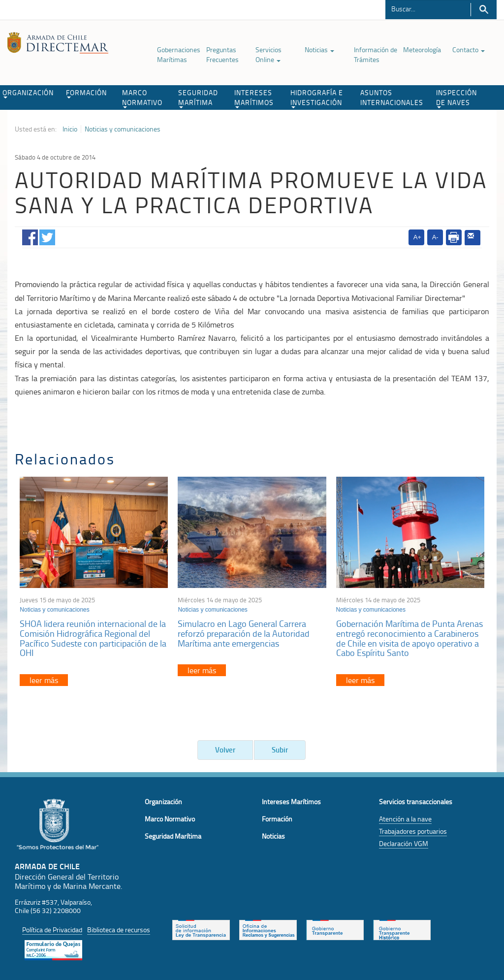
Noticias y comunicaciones (123, 129)
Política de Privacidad (52, 930)
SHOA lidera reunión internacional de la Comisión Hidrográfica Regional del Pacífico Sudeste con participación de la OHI (93, 638)
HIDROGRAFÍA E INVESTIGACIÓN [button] (317, 98)
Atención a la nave (405, 819)
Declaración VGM (404, 843)
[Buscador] (428, 8)
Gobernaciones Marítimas (179, 54)
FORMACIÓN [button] (86, 93)
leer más (44, 680)
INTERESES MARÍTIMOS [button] (254, 98)
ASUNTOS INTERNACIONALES (392, 97)
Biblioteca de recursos (119, 930)
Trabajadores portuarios (413, 831)
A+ (417, 237)
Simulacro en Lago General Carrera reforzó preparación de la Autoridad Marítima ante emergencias (244, 633)
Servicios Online (268, 54)
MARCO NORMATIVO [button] (142, 98)
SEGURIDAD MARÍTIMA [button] (198, 98)
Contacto (469, 49)
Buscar (484, 10)
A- (435, 237)
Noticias (319, 49)
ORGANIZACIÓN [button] (28, 93)
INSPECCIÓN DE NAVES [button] (457, 98)
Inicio (70, 129)
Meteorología (422, 49)
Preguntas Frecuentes (222, 54)
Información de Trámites (376, 54)
